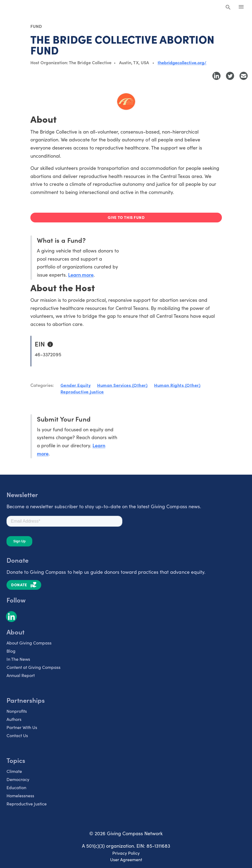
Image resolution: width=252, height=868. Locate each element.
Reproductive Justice (82, 391)
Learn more (81, 275)
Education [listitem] (16, 787)
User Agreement (126, 859)
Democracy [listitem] (18, 779)
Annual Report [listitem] (21, 675)
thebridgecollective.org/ (182, 62)
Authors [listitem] (14, 719)
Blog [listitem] (11, 651)
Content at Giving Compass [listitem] (34, 667)
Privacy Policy (126, 853)
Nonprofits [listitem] (17, 711)
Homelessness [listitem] (20, 795)
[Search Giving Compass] (228, 8)
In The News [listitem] (18, 659)
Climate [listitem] (14, 771)
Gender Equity (76, 385)
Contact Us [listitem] (17, 735)
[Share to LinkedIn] (216, 76)
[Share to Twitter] (230, 76)
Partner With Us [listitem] (22, 727)
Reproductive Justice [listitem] (27, 804)
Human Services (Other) (122, 385)
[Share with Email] (244, 76)
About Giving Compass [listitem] (29, 643)
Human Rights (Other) (177, 385)
